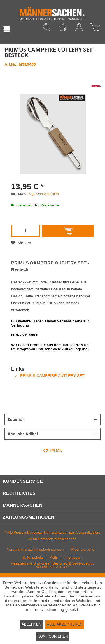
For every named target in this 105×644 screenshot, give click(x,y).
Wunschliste (63, 29)
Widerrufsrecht (82, 549)
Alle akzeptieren (65, 624)
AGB (54, 557)
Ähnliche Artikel (23, 434)
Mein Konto (79, 29)
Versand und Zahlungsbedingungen (35, 549)
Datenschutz (33, 557)
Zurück (53, 451)
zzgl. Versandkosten (44, 194)
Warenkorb (95, 29)
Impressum (73, 557)
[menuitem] (8, 29)
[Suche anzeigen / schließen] (47, 29)
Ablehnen (31, 624)
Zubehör (16, 419)
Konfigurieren (53, 636)
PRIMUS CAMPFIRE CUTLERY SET (50, 376)
